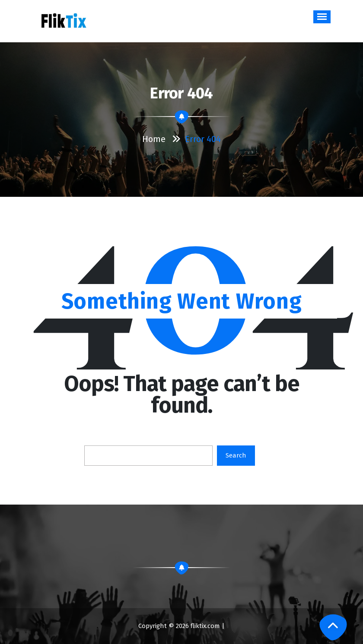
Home (154, 139)
